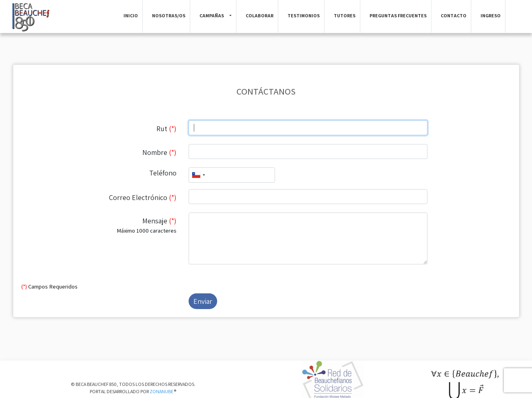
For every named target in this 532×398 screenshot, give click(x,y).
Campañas (212, 15)
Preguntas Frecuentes (398, 15)
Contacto (454, 15)
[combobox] (198, 175)
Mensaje (99, 225)
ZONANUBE (161, 391)
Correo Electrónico (143, 197)
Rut (166, 129)
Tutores (345, 15)
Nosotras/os (169, 15)
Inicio (131, 15)
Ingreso (491, 15)
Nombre (159, 152)
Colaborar (260, 15)
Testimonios (304, 15)
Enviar (203, 301)
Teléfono (163, 173)
